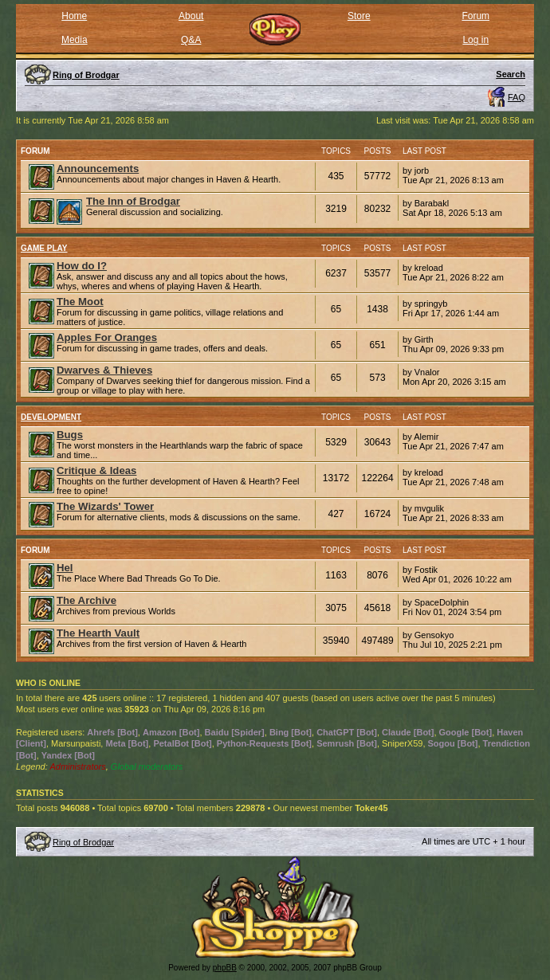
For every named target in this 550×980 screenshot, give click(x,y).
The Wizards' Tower (105, 506)
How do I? (82, 266)
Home (74, 16)
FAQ (517, 97)
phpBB (225, 968)
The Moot (80, 302)
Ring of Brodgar (83, 842)
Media (75, 40)
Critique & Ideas (96, 470)
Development (51, 417)
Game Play (44, 248)
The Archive (86, 600)
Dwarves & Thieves (104, 370)
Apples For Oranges (107, 337)
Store (359, 16)
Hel (65, 568)
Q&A (191, 40)
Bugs (70, 435)
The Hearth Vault (98, 633)
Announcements (98, 169)
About (191, 16)
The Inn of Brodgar (133, 201)
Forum (475, 16)
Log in (475, 40)
